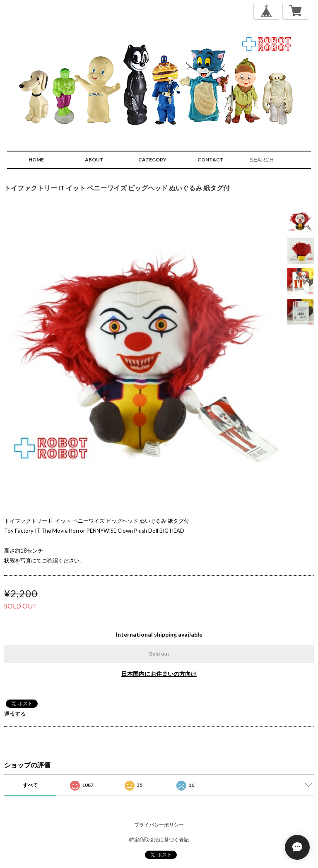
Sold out (159, 654)
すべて (30, 785)
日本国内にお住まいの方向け (159, 674)
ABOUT (94, 160)
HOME (36, 160)
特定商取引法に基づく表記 (159, 840)
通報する (15, 714)
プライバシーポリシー (159, 825)
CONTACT (211, 160)
